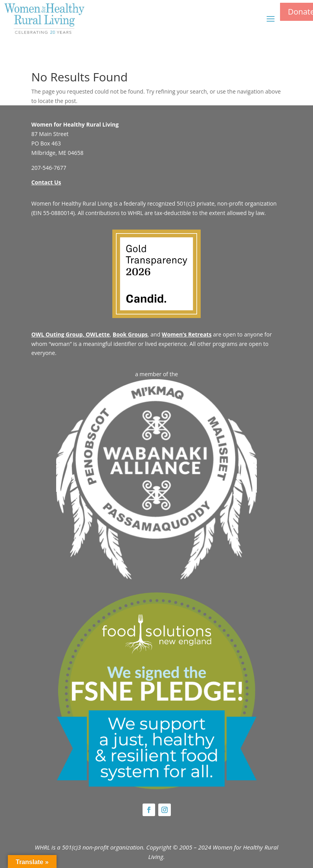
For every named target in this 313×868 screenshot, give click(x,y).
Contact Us (46, 182)
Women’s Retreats (187, 334)
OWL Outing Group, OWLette (71, 334)
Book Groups (130, 334)
